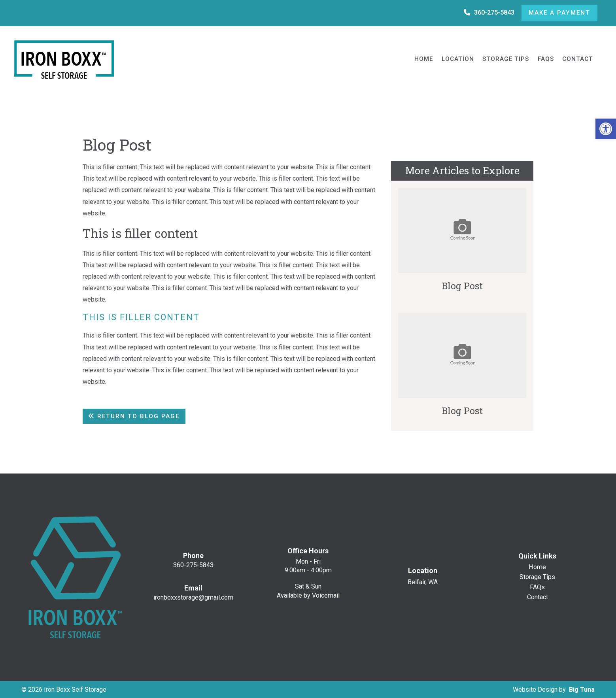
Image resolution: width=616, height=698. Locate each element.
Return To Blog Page (134, 416)
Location (458, 59)
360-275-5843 (489, 12)
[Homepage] (70, 59)
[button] (606, 129)
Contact (578, 59)
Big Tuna (582, 690)
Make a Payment (559, 13)
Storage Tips (506, 59)
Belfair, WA (423, 582)
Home (424, 59)
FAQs (546, 59)
